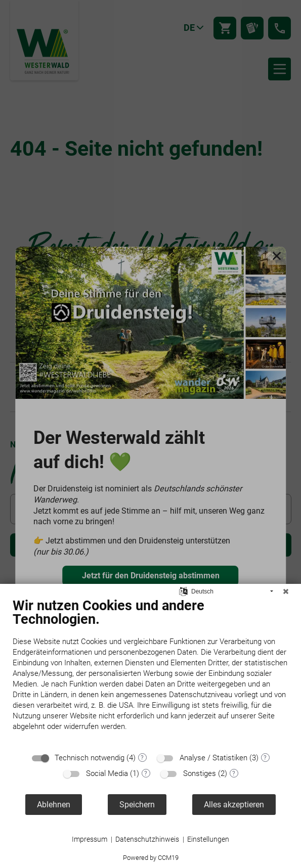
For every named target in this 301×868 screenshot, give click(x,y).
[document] (150, 672)
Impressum (90, 839)
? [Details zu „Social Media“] (146, 773)
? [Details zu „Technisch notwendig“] (142, 758)
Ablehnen (54, 805)
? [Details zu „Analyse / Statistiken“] (265, 758)
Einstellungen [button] (208, 839)
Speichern (137, 805)
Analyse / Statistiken (213, 758)
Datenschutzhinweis (147, 839)
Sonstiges (200, 773)
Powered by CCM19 (151, 858)
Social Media (107, 773)
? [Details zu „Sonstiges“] (234, 773)
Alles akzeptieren (234, 805)
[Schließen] (286, 591)
